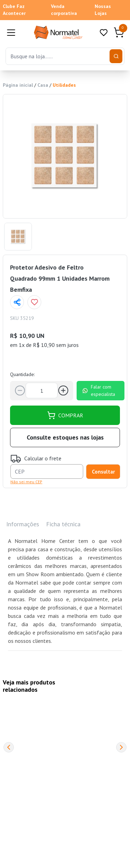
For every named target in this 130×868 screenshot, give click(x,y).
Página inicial (18, 85)
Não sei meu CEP (26, 482)
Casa (43, 85)
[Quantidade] (42, 390)
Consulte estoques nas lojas (65, 437)
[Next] (121, 747)
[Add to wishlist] (34, 302)
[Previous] (9, 747)
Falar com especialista (99, 390)
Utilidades (64, 85)
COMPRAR (65, 415)
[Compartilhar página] (17, 302)
